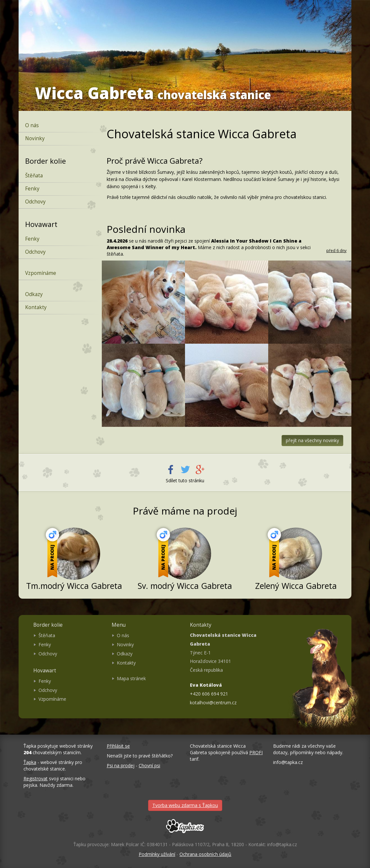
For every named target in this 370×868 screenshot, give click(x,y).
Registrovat (36, 778)
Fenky (32, 189)
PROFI (256, 752)
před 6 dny (336, 250)
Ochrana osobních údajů (205, 854)
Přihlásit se (118, 746)
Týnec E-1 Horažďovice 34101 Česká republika (223, 652)
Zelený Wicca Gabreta (296, 586)
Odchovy (35, 202)
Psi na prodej (121, 765)
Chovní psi (149, 765)
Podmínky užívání (157, 854)
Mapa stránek (131, 678)
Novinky (35, 138)
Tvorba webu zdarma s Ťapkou (185, 805)
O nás (32, 125)
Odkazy (34, 294)
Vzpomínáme (41, 273)
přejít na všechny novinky (312, 440)
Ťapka (30, 762)
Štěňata (34, 176)
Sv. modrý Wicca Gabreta (185, 586)
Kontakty (36, 307)
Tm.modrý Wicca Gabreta (74, 586)
